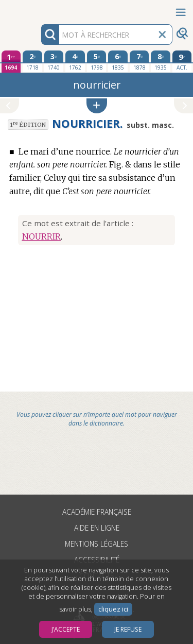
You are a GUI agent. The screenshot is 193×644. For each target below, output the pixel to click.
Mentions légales (97, 544)
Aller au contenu (40, 9)
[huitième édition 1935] (161, 61)
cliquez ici (113, 609)
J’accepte (66, 629)
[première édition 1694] (11, 62)
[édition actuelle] (182, 62)
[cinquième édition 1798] (97, 61)
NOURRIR (41, 236)
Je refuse (128, 629)
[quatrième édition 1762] (75, 61)
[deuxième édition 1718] (32, 61)
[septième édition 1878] (139, 61)
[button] (97, 106)
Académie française (97, 512)
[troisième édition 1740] (54, 61)
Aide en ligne (97, 528)
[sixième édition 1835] (118, 61)
